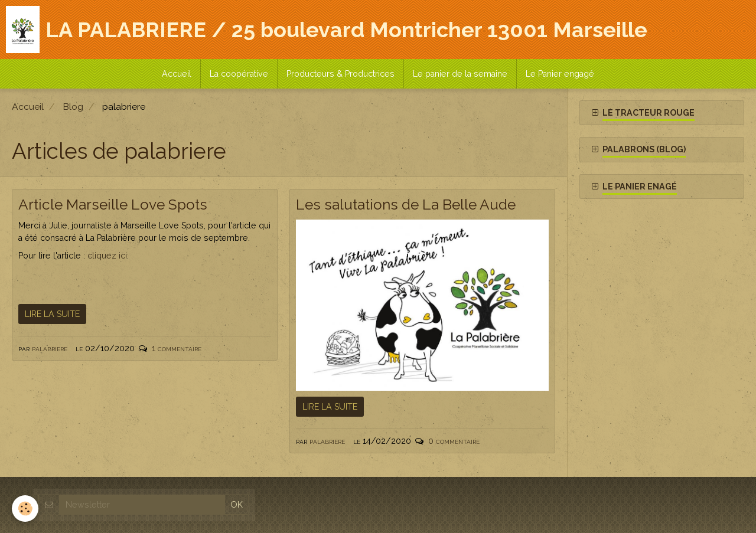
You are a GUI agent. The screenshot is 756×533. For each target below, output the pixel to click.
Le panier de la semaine (460, 74)
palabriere (50, 348)
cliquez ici (107, 256)
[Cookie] (25, 509)
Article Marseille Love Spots (113, 205)
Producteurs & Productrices (340, 74)
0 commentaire (454, 441)
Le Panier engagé (560, 74)
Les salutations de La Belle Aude (406, 205)
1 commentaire (177, 348)
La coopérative (239, 74)
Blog (73, 107)
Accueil (177, 74)
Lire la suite (52, 314)
